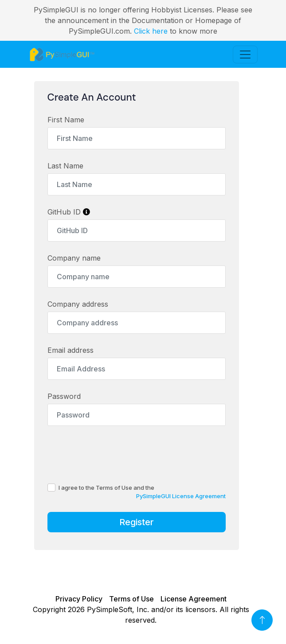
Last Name (65, 166)
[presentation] (115, 454)
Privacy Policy (79, 599)
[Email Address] (137, 369)
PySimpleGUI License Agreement (181, 496)
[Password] (137, 415)
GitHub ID (69, 212)
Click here (151, 31)
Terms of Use (131, 599)
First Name (66, 120)
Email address (71, 350)
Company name (74, 258)
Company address (78, 304)
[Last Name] (137, 184)
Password (64, 396)
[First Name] (137, 138)
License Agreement (194, 599)
